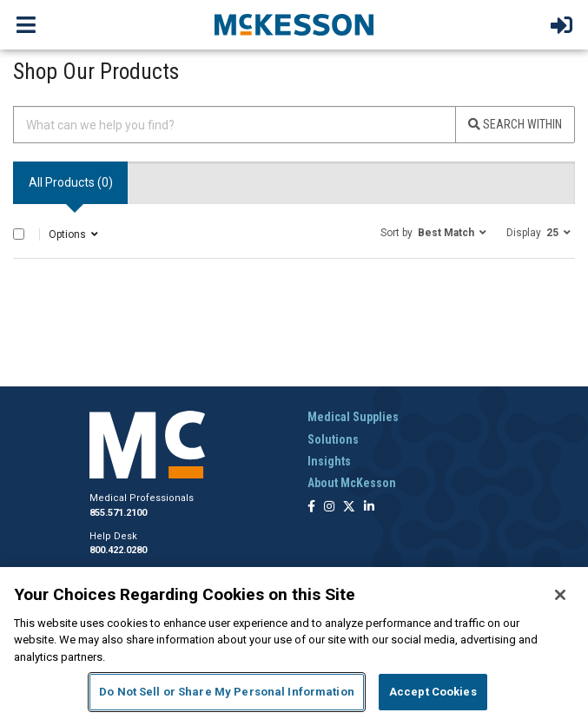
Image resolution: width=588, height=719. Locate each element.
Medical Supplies (353, 417)
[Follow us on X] (349, 508)
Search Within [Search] (515, 124)
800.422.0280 (118, 550)
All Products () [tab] (71, 182)
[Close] (560, 595)
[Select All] (19, 234)
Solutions (333, 439)
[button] (433, 232)
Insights (329, 461)
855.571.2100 (118, 513)
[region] (294, 643)
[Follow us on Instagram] (329, 508)
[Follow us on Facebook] (311, 508)
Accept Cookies (433, 692)
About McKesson (352, 483)
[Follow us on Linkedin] (369, 508)
